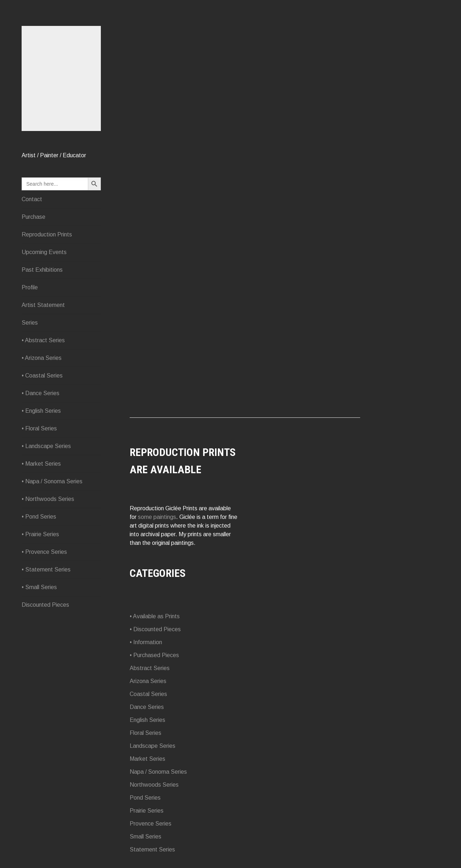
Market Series (147, 759)
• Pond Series (39, 517)
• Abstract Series (43, 340)
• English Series (41, 411)
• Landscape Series (46, 446)
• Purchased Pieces (154, 655)
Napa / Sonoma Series (158, 772)
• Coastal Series (42, 376)
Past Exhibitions (42, 270)
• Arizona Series (42, 358)
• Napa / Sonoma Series (52, 481)
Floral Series (146, 733)
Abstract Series (150, 668)
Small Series (146, 837)
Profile (30, 287)
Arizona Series (148, 681)
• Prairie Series (40, 534)
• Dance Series (41, 393)
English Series (147, 720)
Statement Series (152, 849)
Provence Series (151, 824)
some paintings (157, 517)
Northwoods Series (154, 785)
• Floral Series (39, 428)
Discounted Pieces (45, 605)
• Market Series (41, 464)
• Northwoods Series (48, 499)
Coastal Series (148, 694)
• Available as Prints (155, 616)
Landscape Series (153, 746)
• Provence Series (44, 552)
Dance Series (147, 707)
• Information (146, 642)
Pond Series (145, 798)
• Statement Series (46, 569)
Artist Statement (43, 305)
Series (30, 323)
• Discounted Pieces (155, 629)
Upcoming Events (44, 252)
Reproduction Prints (47, 234)
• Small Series (39, 587)
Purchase (33, 217)
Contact (32, 199)
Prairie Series (147, 811)
